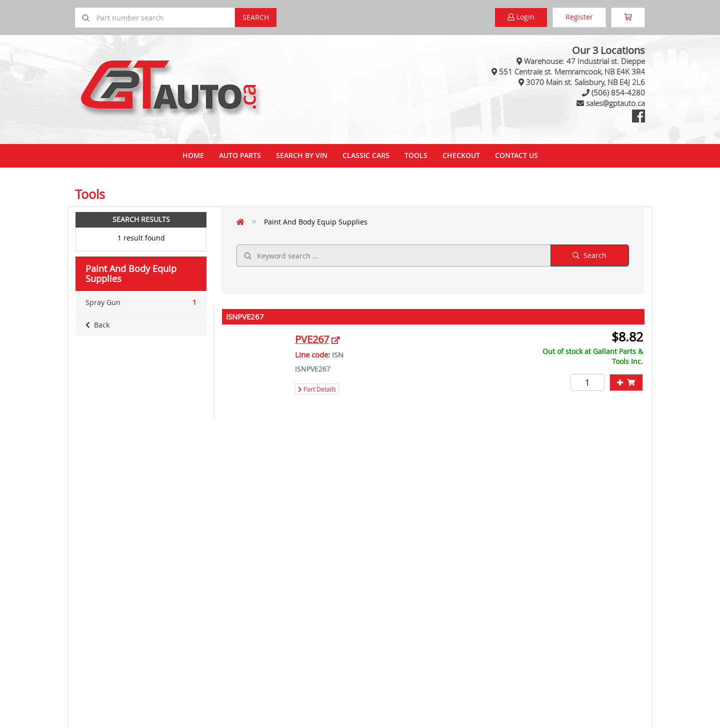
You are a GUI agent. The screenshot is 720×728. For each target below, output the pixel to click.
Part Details (317, 389)
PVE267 (312, 339)
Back (97, 325)
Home (193, 155)
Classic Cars (366, 155)
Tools (416, 155)
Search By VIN (302, 155)
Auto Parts (240, 155)
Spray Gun (141, 302)
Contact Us (516, 155)
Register (579, 17)
